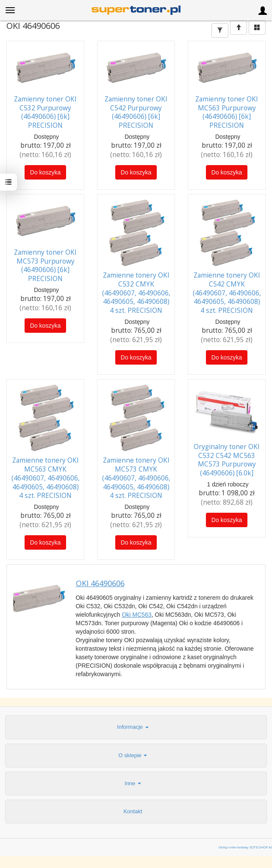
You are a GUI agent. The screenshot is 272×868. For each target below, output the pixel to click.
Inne (133, 783)
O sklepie (133, 755)
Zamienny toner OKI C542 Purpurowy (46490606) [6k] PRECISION (136, 112)
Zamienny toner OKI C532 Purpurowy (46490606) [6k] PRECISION (45, 112)
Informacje (133, 726)
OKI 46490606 (100, 583)
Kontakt (133, 811)
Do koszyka (45, 172)
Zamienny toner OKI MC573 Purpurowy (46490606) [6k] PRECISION (45, 265)
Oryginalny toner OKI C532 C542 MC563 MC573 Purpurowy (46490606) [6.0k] (227, 459)
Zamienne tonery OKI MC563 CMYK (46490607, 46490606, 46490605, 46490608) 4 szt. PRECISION (46, 478)
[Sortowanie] (239, 28)
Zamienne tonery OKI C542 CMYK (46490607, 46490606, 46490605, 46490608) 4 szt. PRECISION (227, 293)
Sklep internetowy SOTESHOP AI (245, 847)
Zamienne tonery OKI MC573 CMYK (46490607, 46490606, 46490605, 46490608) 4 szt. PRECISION (136, 478)
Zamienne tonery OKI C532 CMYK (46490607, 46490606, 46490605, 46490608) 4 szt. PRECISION (136, 293)
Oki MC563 (136, 614)
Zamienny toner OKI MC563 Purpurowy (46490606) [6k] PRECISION (227, 112)
